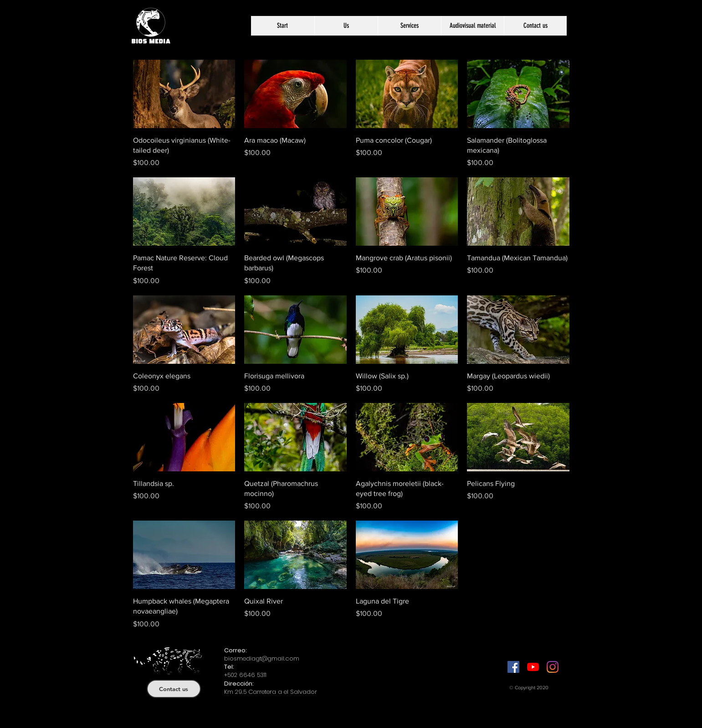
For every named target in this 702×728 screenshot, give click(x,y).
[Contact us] (174, 689)
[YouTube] (533, 667)
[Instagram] (553, 667)
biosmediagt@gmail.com (262, 658)
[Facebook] (513, 667)
